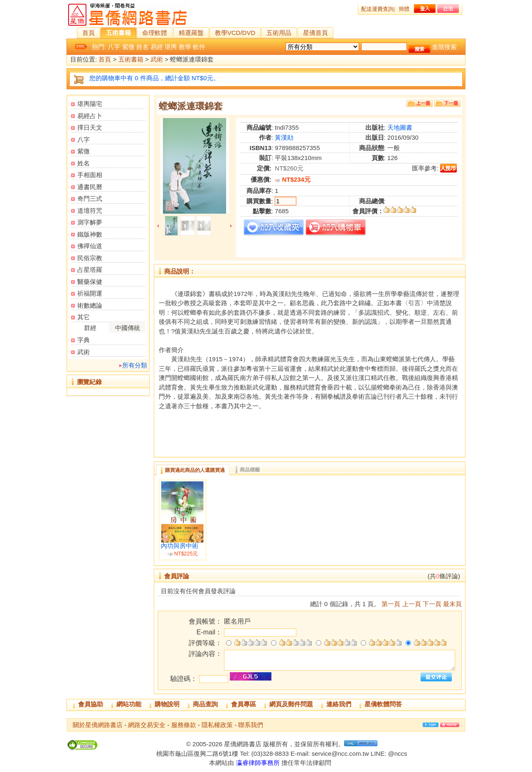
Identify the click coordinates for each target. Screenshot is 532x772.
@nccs (397, 754)
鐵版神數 (90, 234)
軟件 (199, 47)
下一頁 (432, 604)
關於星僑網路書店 (98, 725)
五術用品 (279, 33)
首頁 (89, 33)
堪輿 (171, 47)
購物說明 (167, 704)
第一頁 (391, 604)
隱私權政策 (217, 725)
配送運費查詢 (377, 9)
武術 (157, 60)
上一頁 (412, 604)
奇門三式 (90, 199)
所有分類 (135, 365)
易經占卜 (90, 116)
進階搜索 (444, 47)
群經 (90, 328)
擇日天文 (90, 127)
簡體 (404, 9)
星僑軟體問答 (383, 704)
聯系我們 (251, 725)
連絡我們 (339, 704)
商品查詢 (205, 704)
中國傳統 (128, 328)
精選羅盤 (191, 33)
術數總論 (90, 305)
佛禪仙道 (90, 246)
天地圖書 (400, 127)
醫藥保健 (90, 282)
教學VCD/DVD (235, 33)
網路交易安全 (147, 725)
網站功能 (129, 704)
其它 (84, 317)
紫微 (128, 47)
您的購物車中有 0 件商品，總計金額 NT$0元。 (154, 78)
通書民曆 (90, 187)
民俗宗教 (90, 258)
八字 (114, 47)
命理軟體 (155, 33)
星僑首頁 (315, 33)
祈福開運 (90, 293)
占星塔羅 (90, 270)
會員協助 (91, 704)
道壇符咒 (90, 211)
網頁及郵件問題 (291, 704)
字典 (84, 340)
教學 (185, 47)
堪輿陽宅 (90, 104)
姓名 (143, 47)
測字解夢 (90, 222)
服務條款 (184, 725)
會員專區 (244, 704)
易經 (157, 47)
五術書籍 (118, 33)
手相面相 (90, 175)
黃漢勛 (284, 137)
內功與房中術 (180, 546)
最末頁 (452, 604)
